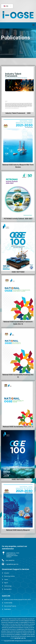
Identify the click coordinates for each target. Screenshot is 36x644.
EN (6, 6)
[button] (33, 25)
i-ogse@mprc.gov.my (12, 564)
